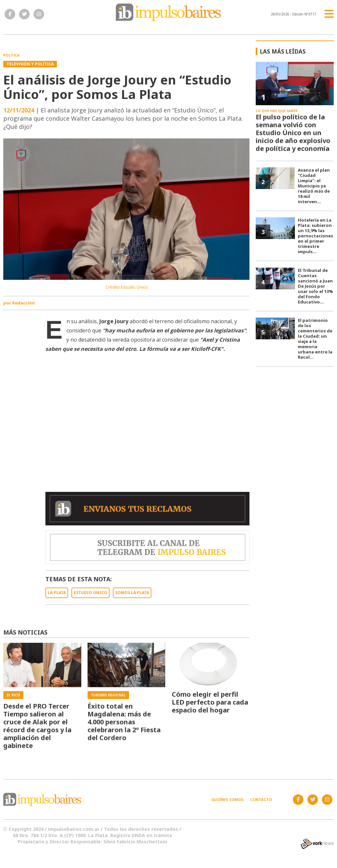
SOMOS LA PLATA (132, 593)
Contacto (261, 799)
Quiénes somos (227, 799)
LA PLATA (57, 593)
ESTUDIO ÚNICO (91, 593)
